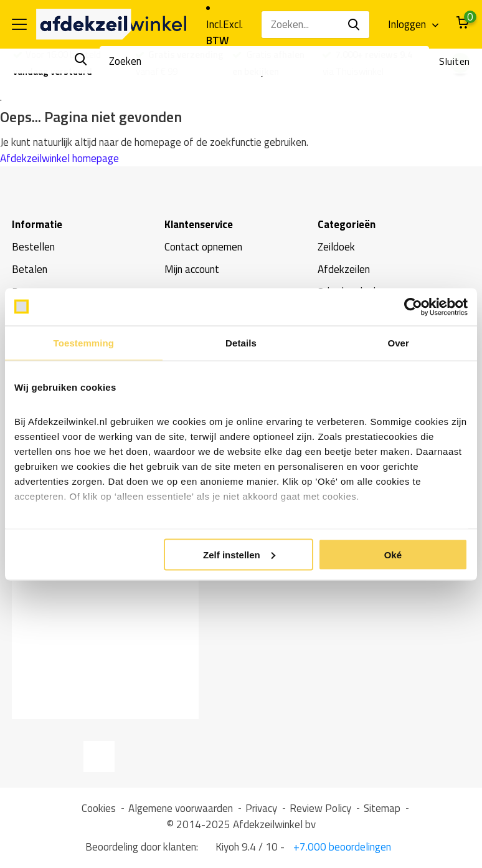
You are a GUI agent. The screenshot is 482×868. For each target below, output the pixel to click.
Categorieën (347, 224)
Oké (393, 554)
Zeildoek (336, 247)
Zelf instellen (239, 554)
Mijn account (192, 269)
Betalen (30, 269)
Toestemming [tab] (84, 342)
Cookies (99, 808)
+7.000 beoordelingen (341, 847)
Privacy (261, 808)
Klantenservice (199, 224)
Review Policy (320, 808)
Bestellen (33, 247)
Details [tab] (241, 342)
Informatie (37, 224)
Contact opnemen (203, 247)
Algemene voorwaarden (181, 808)
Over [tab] (398, 342)
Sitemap (382, 808)
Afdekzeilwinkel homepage (59, 158)
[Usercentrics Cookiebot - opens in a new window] (413, 307)
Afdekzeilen (344, 269)
